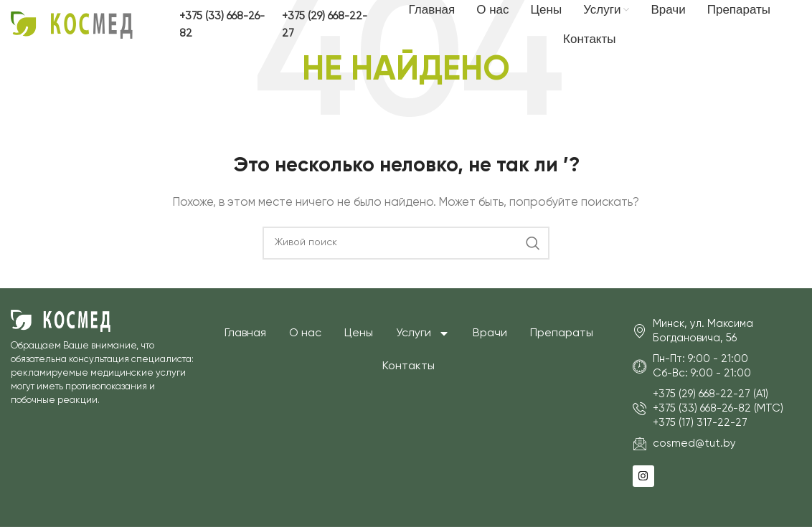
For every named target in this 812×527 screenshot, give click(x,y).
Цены (359, 333)
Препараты (562, 333)
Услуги (423, 333)
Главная (245, 333)
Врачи (490, 333)
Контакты (409, 366)
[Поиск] (406, 243)
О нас (305, 333)
